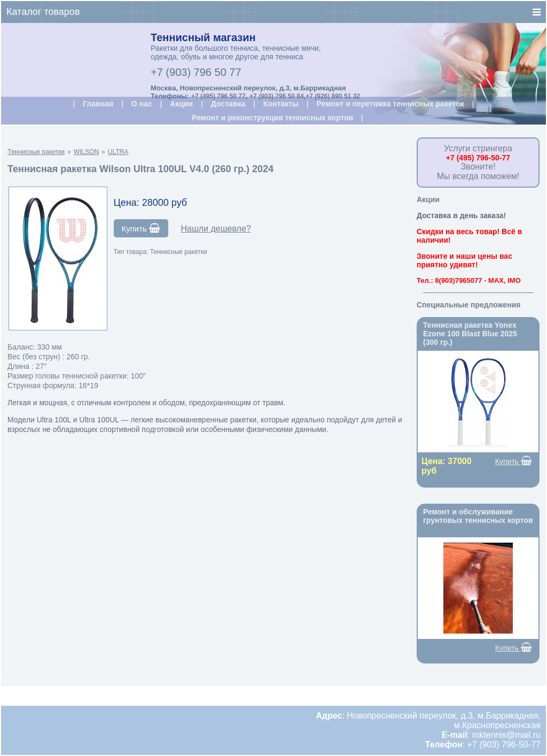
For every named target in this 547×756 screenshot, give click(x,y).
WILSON (86, 152)
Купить (141, 228)
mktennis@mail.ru (506, 735)
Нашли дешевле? (216, 229)
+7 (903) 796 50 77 (196, 72)
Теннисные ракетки (36, 152)
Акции (181, 104)
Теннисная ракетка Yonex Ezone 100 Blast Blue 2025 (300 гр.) (470, 334)
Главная (98, 104)
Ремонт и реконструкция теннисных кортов (272, 118)
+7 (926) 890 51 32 (333, 96)
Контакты (281, 104)
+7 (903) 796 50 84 (277, 96)
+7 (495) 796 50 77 (218, 96)
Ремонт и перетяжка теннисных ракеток (390, 104)
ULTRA (118, 152)
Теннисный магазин (203, 37)
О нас (142, 104)
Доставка (228, 104)
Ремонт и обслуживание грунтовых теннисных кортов (478, 516)
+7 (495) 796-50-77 (478, 158)
